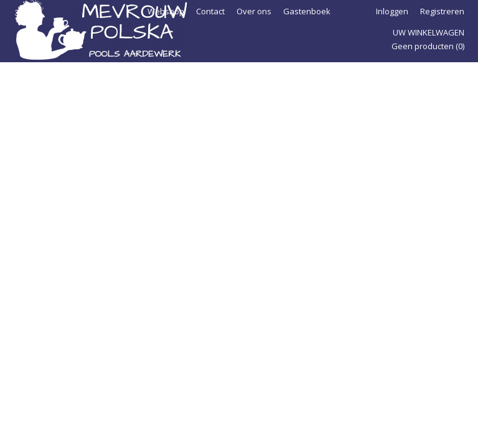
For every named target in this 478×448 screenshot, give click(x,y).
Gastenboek (307, 11)
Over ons (254, 11)
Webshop (166, 11)
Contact (210, 11)
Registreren (442, 11)
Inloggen (392, 11)
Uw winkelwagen (429, 32)
